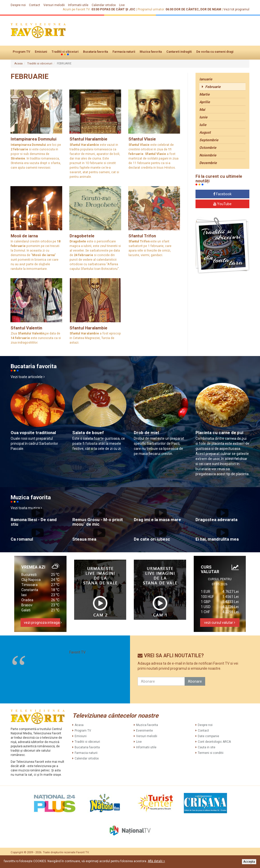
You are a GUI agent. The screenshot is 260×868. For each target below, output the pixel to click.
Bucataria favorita (95, 52)
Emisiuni (41, 52)
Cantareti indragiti (179, 52)
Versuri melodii (54, 5)
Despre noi (18, 5)
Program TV (21, 52)
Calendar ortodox (104, 5)
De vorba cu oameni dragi (215, 52)
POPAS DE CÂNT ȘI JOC (118, 9)
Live (122, 5)
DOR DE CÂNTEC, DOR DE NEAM (198, 9)
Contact (35, 5)
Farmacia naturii (124, 52)
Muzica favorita (151, 52)
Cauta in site (207, 747)
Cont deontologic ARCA (214, 742)
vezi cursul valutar (220, 623)
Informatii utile (78, 5)
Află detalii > (156, 861)
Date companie (208, 736)
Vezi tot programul (236, 9)
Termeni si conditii (211, 753)
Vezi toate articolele (28, 377)
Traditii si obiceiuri (65, 52)
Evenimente (144, 731)
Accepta (249, 862)
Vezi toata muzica (26, 508)
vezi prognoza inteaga (42, 623)
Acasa (19, 64)
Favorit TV (77, 652)
